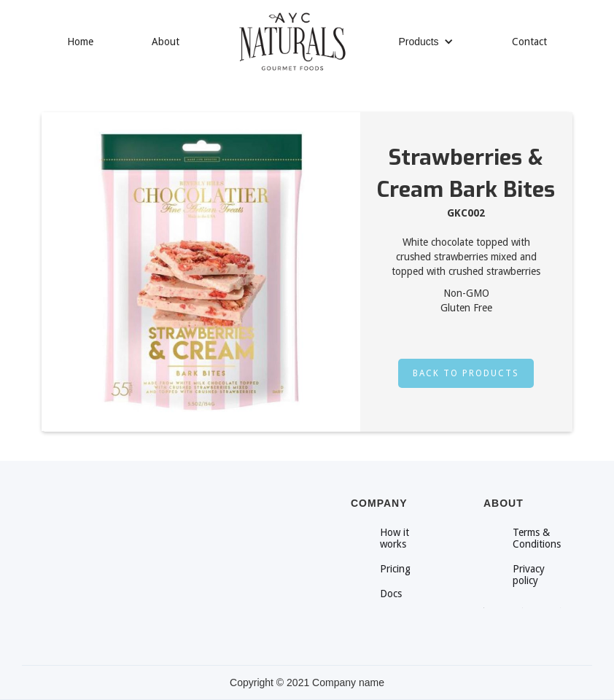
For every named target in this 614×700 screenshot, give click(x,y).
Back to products (466, 373)
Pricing (395, 569)
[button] (425, 42)
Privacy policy (529, 575)
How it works (395, 538)
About (166, 42)
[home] (292, 42)
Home (80, 42)
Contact (529, 42)
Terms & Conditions (537, 538)
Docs (391, 594)
